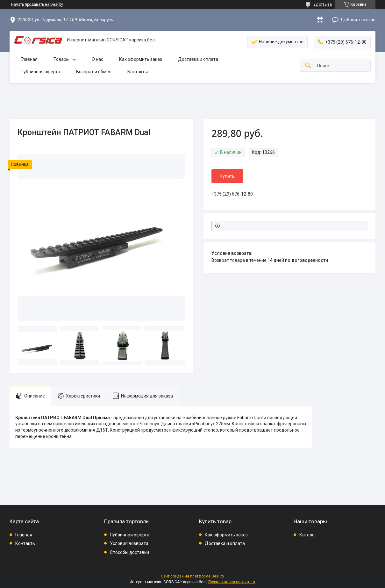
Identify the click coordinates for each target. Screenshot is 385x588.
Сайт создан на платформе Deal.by (192, 576)
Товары (61, 59)
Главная (29, 59)
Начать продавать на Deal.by (37, 4)
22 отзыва (323, 4)
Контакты (138, 72)
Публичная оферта (40, 72)
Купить (227, 176)
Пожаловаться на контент (232, 582)
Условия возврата (129, 543)
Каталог (308, 535)
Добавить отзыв (358, 20)
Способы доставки (129, 552)
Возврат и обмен (94, 72)
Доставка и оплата (198, 59)
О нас (97, 59)
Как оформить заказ (141, 59)
